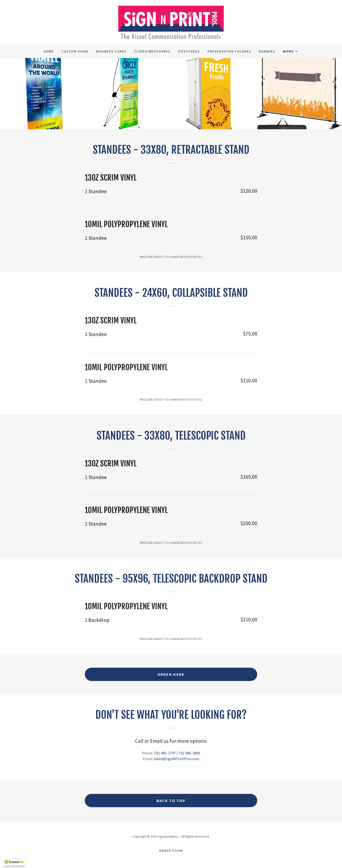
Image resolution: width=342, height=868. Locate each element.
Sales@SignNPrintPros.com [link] (176, 759)
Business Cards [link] (112, 51)
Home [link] (49, 51)
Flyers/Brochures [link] (152, 51)
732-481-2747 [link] (165, 753)
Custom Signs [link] (75, 51)
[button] (291, 51)
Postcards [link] (189, 51)
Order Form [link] (171, 851)
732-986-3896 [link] (189, 753)
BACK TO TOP (171, 801)
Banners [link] (267, 51)
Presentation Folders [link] (229, 51)
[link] (171, 22)
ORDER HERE (171, 674)
